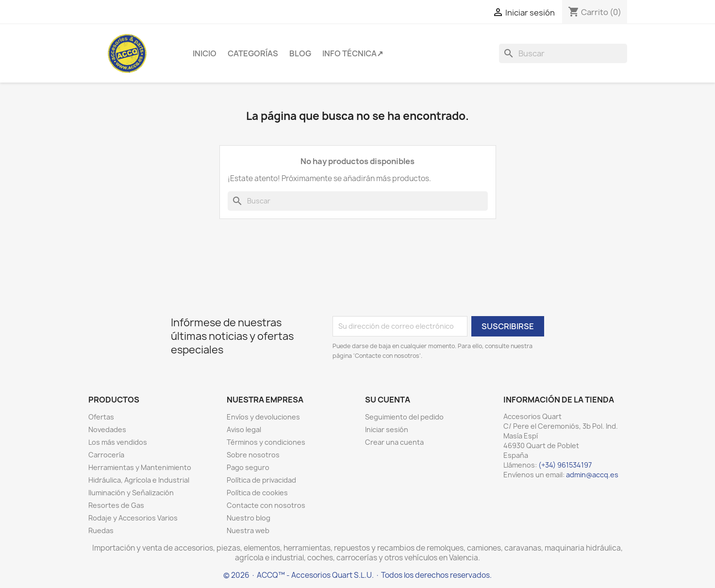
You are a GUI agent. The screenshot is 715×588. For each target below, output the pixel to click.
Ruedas (101, 530)
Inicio (205, 53)
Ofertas (101, 417)
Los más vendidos (118, 442)
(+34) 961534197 (565, 465)
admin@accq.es (592, 475)
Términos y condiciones (266, 442)
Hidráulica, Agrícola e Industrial (139, 480)
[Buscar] (563, 53)
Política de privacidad (261, 480)
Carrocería (106, 455)
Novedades (107, 429)
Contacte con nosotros (266, 505)
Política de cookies (257, 493)
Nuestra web (248, 530)
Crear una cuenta (394, 442)
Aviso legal (244, 429)
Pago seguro (248, 467)
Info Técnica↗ (353, 53)
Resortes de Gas (116, 505)
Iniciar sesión (387, 429)
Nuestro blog (249, 518)
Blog (300, 53)
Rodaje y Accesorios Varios (133, 518)
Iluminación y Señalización (131, 493)
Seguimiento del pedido (404, 417)
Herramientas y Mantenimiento (140, 467)
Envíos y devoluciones (263, 417)
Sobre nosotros (253, 455)
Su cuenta (388, 400)
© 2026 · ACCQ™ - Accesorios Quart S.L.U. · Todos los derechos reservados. (357, 575)
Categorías (253, 53)
